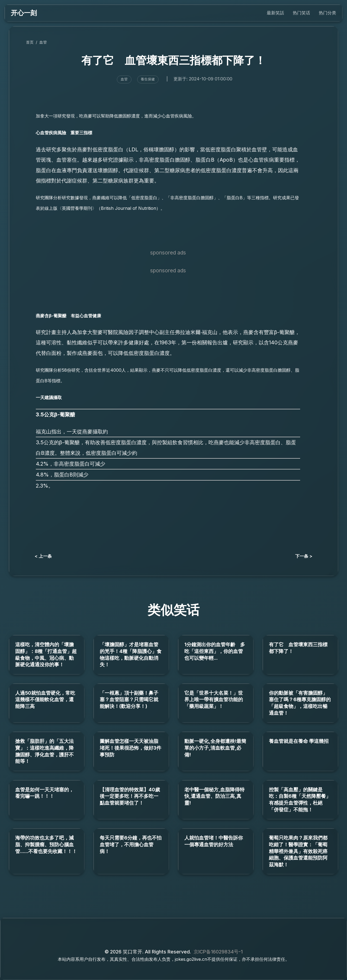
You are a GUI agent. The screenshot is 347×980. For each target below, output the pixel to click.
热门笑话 (301, 13)
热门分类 (327, 13)
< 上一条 (43, 556)
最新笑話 (275, 13)
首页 (30, 42)
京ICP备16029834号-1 (218, 952)
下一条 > (304, 556)
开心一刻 (24, 13)
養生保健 (148, 79)
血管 (43, 42)
